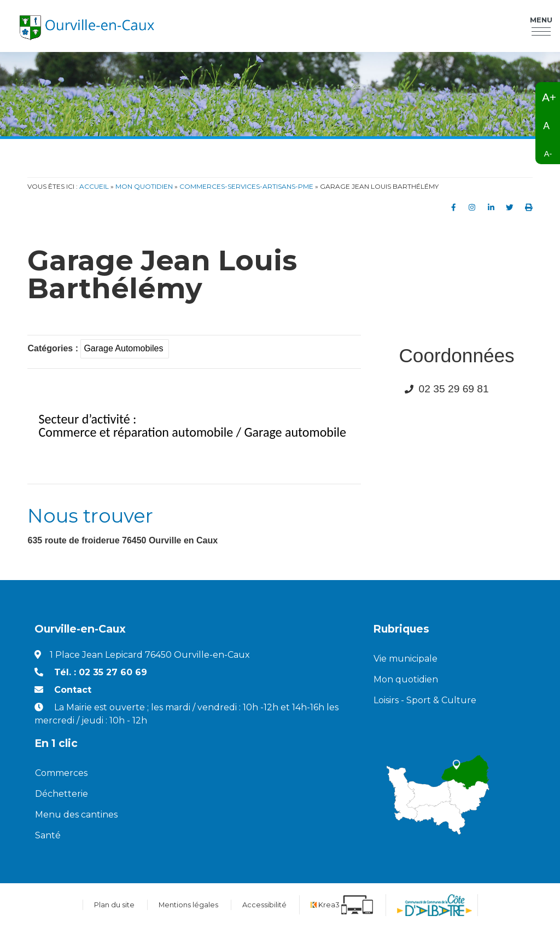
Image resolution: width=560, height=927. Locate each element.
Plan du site (114, 905)
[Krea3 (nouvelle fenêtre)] (342, 905)
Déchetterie (62, 794)
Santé (48, 835)
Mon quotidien (406, 679)
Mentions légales (188, 905)
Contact (73, 690)
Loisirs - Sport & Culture (425, 700)
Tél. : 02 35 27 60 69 (101, 672)
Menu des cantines (76, 815)
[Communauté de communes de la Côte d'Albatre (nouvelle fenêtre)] (434, 905)
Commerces (61, 773)
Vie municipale (406, 659)
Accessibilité (264, 905)
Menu (541, 21)
